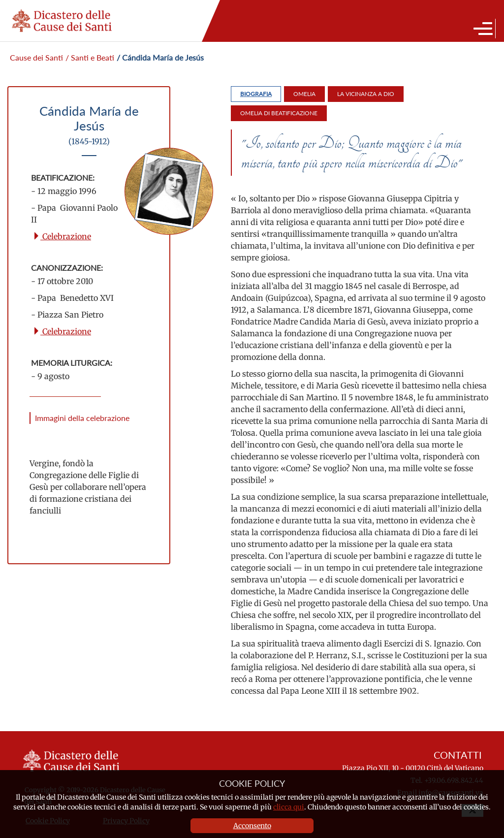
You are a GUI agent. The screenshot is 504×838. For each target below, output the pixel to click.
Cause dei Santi (36, 57)
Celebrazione (62, 236)
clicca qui (289, 807)
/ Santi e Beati (90, 57)
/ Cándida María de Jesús (160, 57)
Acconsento (252, 826)
